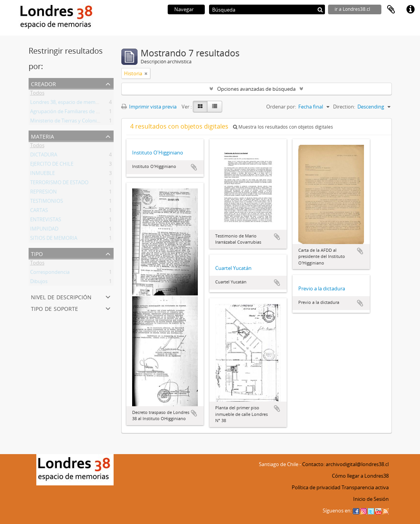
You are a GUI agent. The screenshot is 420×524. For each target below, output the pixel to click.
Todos (37, 94)
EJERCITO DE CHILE (52, 165)
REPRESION (43, 193)
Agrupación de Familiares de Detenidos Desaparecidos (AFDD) (101, 113)
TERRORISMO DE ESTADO (59, 184)
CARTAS (39, 212)
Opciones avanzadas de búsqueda (256, 89)
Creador (43, 83)
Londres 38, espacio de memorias (68, 103)
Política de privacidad (316, 487)
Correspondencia (50, 273)
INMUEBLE (43, 175)
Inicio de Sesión (371, 499)
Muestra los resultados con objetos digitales (283, 127)
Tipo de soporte (54, 308)
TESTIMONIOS (47, 202)
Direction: (344, 107)
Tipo (37, 253)
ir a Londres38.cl (352, 9)
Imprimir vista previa (149, 107)
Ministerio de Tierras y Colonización (71, 122)
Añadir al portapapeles (194, 167)
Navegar (184, 9)
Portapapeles (391, 10)
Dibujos (39, 283)
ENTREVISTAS (46, 221)
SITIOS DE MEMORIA (54, 239)
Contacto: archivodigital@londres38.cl (345, 464)
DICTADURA (44, 156)
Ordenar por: (281, 107)
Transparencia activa (365, 487)
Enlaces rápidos (410, 10)
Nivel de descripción (61, 296)
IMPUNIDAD (44, 230)
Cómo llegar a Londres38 (360, 476)
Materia (43, 136)
